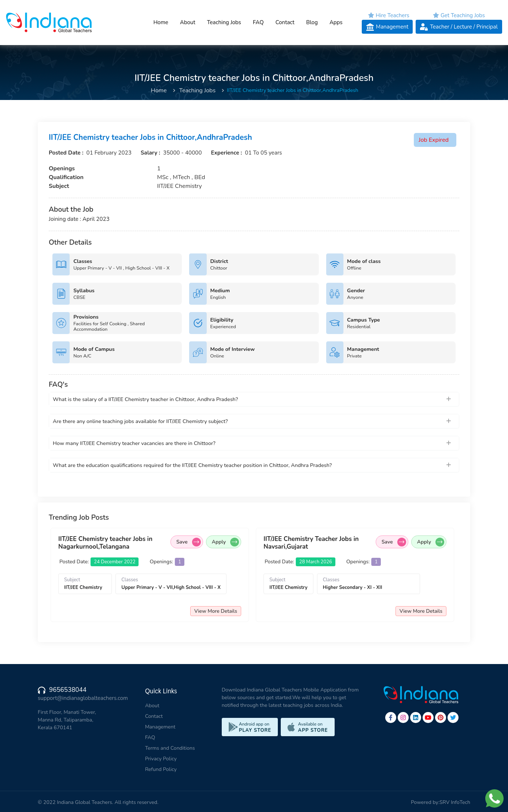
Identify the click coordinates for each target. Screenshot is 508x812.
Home (161, 22)
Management (160, 727)
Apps (336, 22)
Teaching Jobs (224, 22)
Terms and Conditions (170, 748)
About (188, 22)
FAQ (258, 22)
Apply (225, 542)
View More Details (216, 611)
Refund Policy (161, 769)
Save (189, 542)
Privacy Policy (161, 759)
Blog (312, 22)
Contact (285, 22)
